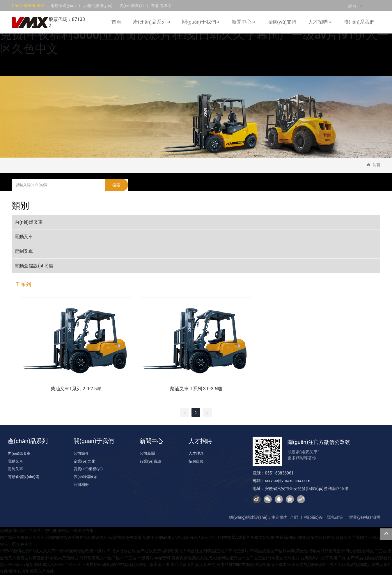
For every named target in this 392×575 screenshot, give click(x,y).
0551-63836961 (28, 5)
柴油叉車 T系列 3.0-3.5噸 (196, 388)
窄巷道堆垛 (161, 5)
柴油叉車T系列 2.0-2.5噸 (76, 388)
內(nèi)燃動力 (132, 5)
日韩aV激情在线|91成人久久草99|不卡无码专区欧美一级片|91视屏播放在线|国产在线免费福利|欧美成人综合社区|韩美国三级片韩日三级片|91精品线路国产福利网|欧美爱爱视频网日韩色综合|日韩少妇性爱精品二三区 (193, 551)
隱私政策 (335, 517)
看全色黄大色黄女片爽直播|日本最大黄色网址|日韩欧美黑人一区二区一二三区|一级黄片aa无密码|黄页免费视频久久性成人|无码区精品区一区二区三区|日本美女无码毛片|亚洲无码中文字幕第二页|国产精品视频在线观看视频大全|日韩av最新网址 (196, 558)
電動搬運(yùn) (63, 5)
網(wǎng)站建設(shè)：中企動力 (258, 517)
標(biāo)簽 (314, 517)
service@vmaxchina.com (288, 481)
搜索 (116, 185)
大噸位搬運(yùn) (98, 5)
